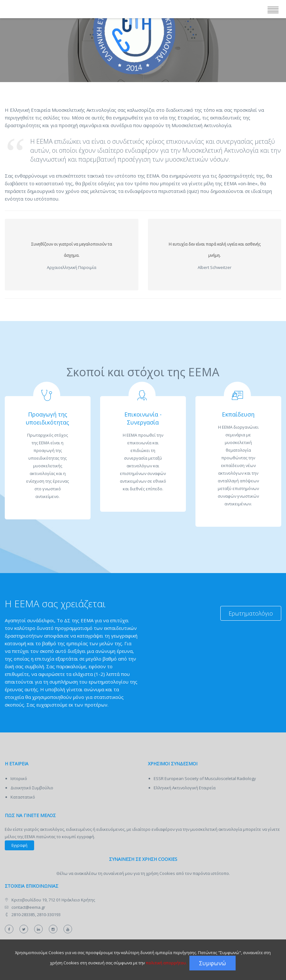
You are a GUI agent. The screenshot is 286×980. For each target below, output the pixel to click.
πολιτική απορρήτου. (166, 963)
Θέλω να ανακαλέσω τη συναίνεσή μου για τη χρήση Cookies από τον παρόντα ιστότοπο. (143, 873)
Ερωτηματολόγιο (251, 613)
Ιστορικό (19, 778)
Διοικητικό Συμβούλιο (32, 788)
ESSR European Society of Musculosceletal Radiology (205, 778)
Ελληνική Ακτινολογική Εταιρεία (185, 788)
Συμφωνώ (213, 963)
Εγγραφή (19, 845)
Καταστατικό (23, 797)
